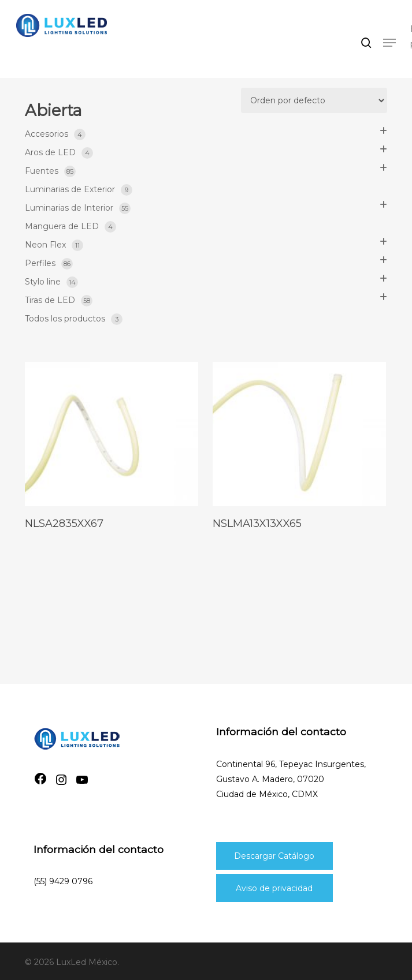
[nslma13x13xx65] (299, 434)
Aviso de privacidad (274, 888)
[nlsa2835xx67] (112, 434)
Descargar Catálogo (274, 856)
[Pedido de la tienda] (314, 100)
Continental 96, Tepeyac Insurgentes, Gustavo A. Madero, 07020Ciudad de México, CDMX (291, 779)
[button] (389, 43)
